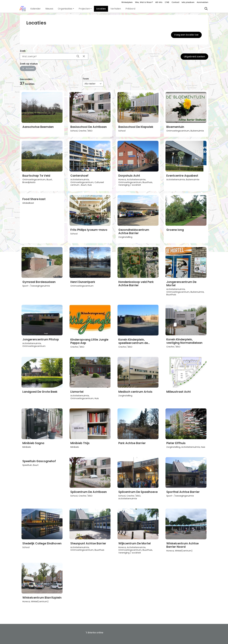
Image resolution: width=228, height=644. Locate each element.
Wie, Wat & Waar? (144, 2)
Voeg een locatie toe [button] (186, 35)
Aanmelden (202, 2)
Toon (86, 79)
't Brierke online (94, 633)
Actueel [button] (28, 68)
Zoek (23, 51)
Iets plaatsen (188, 2)
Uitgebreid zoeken (194, 57)
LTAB (167, 2)
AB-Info (159, 2)
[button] (36, 9)
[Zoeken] (206, 9)
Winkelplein (127, 2)
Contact (175, 2)
